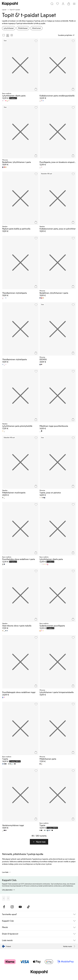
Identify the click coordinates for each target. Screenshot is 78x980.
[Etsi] (52, 4)
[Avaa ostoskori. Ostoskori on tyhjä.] (69, 4)
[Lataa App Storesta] (4, 898)
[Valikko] (74, 4)
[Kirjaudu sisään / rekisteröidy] (63, 4)
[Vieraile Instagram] (12, 907)
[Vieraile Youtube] (20, 907)
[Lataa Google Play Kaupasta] (8, 898)
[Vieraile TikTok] (28, 907)
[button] (39, 842)
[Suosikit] (58, 4)
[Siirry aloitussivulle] (10, 4)
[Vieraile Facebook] (4, 907)
